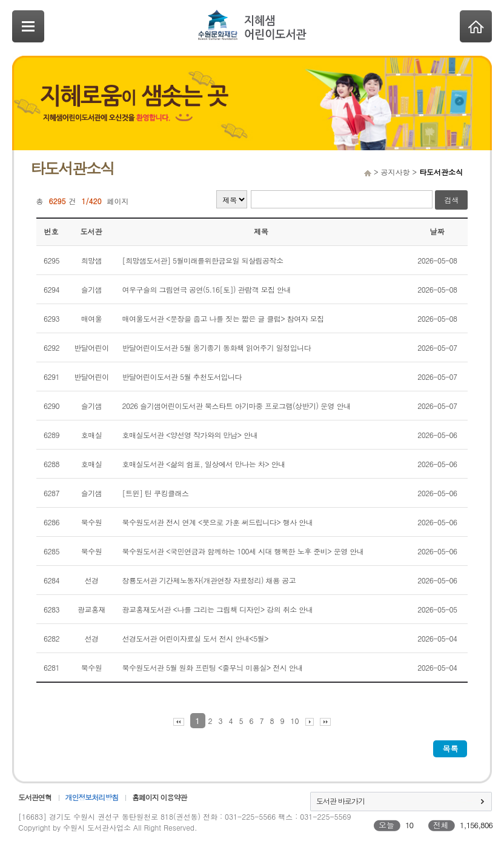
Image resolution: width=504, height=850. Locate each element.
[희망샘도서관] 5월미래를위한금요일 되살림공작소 (203, 260)
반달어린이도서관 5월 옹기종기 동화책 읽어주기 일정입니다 (217, 347)
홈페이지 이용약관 (159, 797)
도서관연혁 (35, 797)
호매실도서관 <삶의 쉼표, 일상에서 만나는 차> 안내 (204, 464)
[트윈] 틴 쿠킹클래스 (156, 493)
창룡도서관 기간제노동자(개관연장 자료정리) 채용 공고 (209, 580)
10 (295, 721)
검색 (451, 200)
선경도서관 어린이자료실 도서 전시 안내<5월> (196, 638)
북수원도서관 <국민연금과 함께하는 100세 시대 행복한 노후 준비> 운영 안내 (243, 551)
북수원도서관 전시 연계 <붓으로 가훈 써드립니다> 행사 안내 (218, 522)
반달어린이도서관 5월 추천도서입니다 (182, 377)
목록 (450, 749)
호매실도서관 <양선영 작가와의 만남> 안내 (190, 435)
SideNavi (28, 26)
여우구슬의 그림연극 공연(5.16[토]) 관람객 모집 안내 (207, 289)
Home (476, 26)
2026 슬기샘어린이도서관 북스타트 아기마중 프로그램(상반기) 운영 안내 (237, 406)
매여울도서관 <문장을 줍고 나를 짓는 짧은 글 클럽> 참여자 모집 (223, 318)
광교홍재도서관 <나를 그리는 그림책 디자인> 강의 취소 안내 (218, 609)
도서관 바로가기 (340, 801)
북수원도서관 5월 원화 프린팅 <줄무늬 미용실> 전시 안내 (213, 667)
